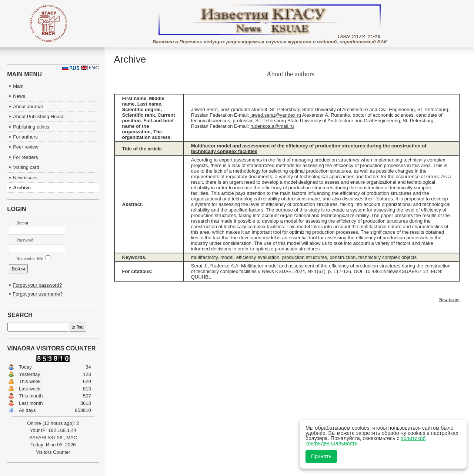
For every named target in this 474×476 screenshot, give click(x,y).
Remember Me (33, 259)
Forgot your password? (37, 285)
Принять (321, 456)
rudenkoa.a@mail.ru (272, 126)
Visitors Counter (53, 452)
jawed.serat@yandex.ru (276, 115)
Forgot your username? (38, 294)
